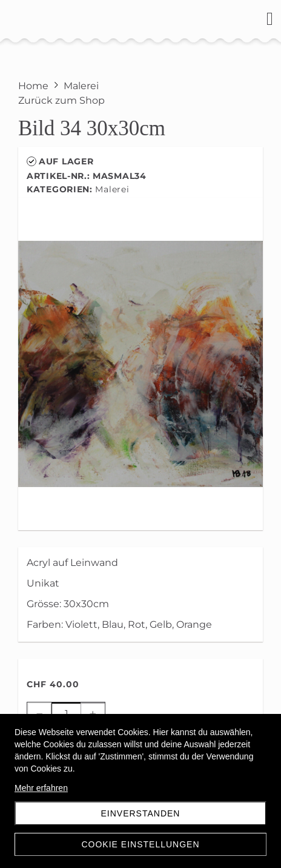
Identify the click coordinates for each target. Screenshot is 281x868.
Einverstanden (141, 813)
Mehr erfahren (41, 788)
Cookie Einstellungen (140, 844)
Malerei (112, 189)
